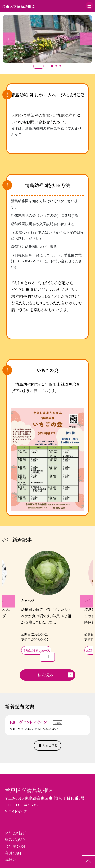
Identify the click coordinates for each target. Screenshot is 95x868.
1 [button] (52, 66)
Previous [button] (9, 39)
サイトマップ (18, 811)
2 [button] (56, 66)
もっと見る (45, 675)
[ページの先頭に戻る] (88, 862)
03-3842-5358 (27, 805)
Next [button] (86, 39)
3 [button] (60, 66)
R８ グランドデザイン (30, 722)
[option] (48, 39)
